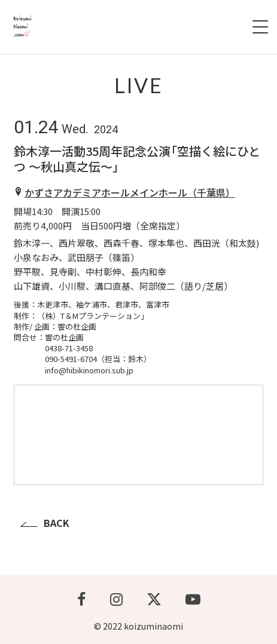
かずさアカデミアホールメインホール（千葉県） (130, 192)
